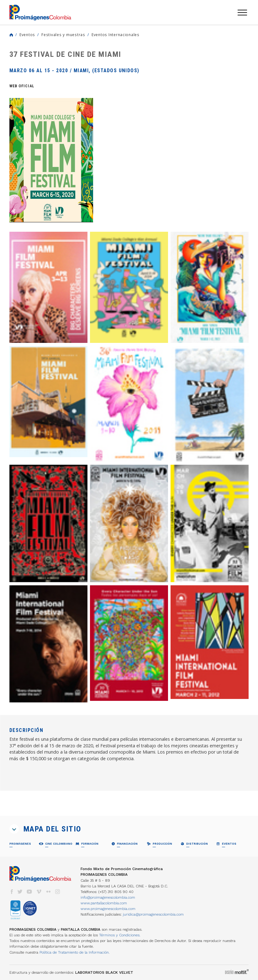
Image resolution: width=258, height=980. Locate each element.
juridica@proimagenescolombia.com (153, 914)
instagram (58, 892)
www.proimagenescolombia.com (108, 909)
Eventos (27, 35)
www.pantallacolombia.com (104, 903)
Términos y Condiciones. (120, 935)
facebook (12, 892)
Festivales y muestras (63, 35)
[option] (51, 160)
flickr (48, 892)
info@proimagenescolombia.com (108, 897)
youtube (29, 892)
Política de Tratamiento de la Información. (75, 952)
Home (11, 35)
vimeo (39, 892)
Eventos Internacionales (116, 35)
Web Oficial (22, 86)
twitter (20, 892)
